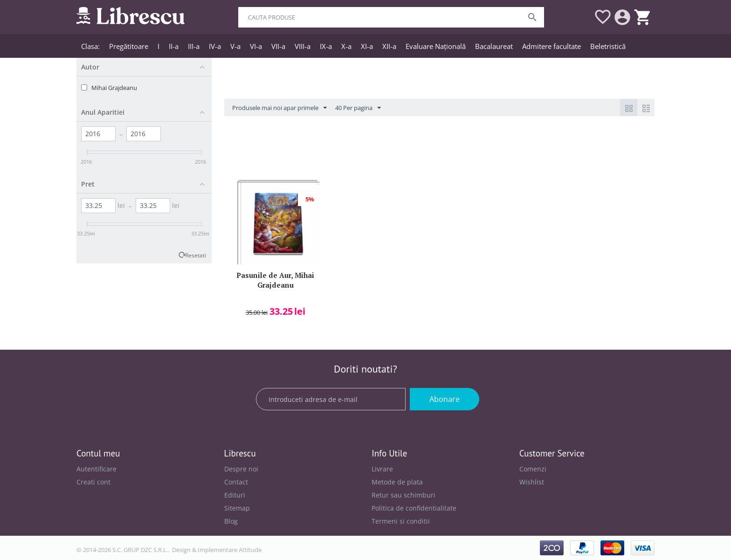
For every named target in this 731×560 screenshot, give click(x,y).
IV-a (215, 46)
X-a (346, 46)
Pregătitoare (129, 46)
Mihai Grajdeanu (114, 88)
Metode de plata (397, 482)
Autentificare (97, 469)
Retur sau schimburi (403, 495)
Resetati (196, 255)
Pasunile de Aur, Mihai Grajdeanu (275, 280)
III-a (194, 46)
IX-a (326, 46)
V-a (235, 46)
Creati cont (93, 482)
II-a (174, 46)
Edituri (235, 495)
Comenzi (533, 469)
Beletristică (608, 46)
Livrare (382, 469)
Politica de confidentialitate (414, 508)
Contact (236, 482)
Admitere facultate (552, 46)
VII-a (278, 46)
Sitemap (237, 508)
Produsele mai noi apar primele (279, 108)
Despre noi (241, 469)
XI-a (367, 46)
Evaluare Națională (436, 46)
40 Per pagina (358, 108)
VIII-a (303, 46)
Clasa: (90, 46)
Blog (231, 521)
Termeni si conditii (401, 521)
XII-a (389, 46)
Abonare (445, 399)
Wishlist (532, 482)
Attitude (250, 550)
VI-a (256, 46)
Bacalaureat (494, 46)
